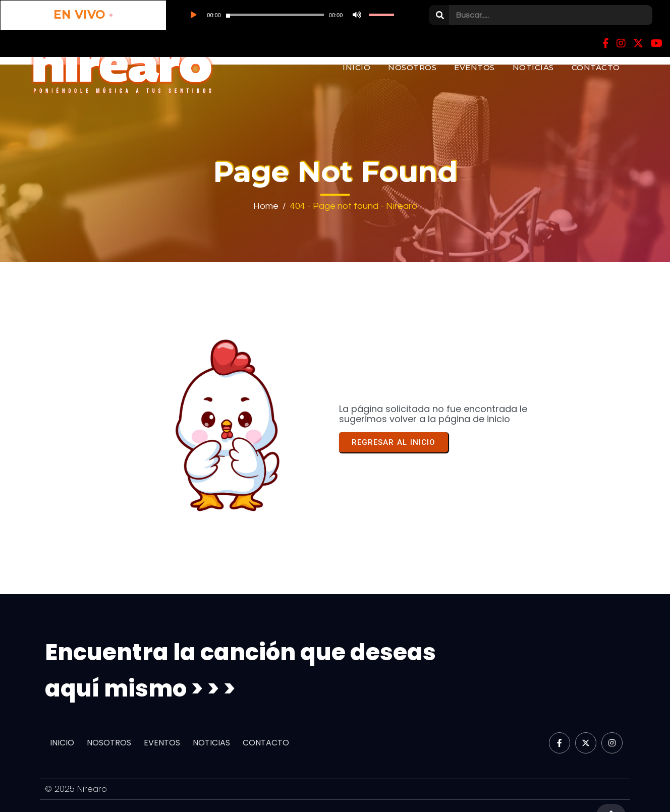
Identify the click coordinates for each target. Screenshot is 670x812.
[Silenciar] (265, 15)
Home (266, 206)
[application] (221, 15)
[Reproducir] (147, 15)
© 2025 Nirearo (76, 787)
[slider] (207, 15)
